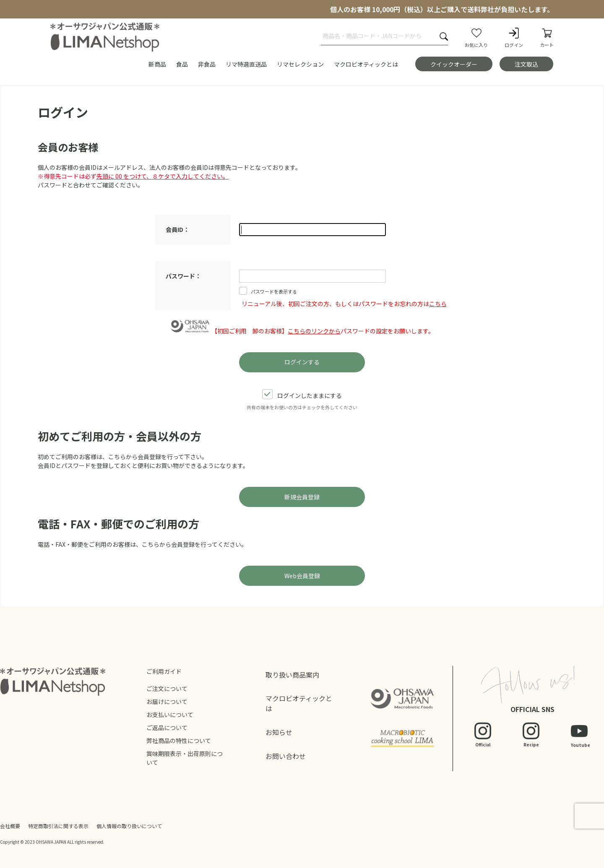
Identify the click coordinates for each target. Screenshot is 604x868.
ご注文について (167, 689)
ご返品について (167, 728)
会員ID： (177, 229)
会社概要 (10, 826)
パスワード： (183, 276)
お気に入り (476, 37)
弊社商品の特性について (179, 741)
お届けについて (167, 702)
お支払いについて (170, 715)
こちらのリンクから (314, 331)
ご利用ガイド (164, 671)
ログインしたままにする (302, 395)
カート (547, 37)
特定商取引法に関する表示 (58, 826)
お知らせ (279, 732)
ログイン (514, 37)
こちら (438, 304)
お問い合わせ (286, 756)
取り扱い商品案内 (292, 675)
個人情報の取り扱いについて (129, 826)
